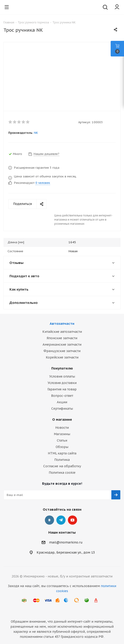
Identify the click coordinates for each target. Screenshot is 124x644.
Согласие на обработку (62, 466)
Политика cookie (62, 473)
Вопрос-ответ (62, 396)
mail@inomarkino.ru (66, 542)
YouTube (72, 520)
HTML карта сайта (62, 453)
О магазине (62, 419)
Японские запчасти (62, 338)
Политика (62, 460)
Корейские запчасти (62, 357)
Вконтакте (49, 520)
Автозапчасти (62, 323)
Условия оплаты (62, 376)
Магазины (62, 434)
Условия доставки (62, 383)
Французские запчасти (62, 351)
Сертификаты (62, 409)
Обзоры (62, 447)
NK (36, 133)
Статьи (62, 440)
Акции (62, 402)
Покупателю (62, 368)
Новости (62, 428)
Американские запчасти (62, 344)
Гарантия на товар (62, 389)
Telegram (61, 520)
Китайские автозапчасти (62, 332)
